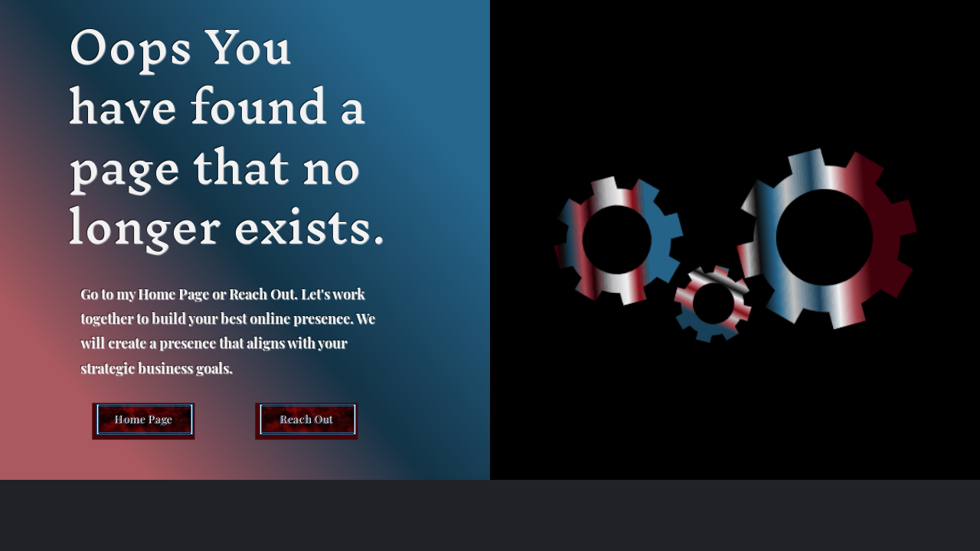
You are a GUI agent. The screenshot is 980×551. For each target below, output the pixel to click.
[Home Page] (145, 419)
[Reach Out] (308, 419)
